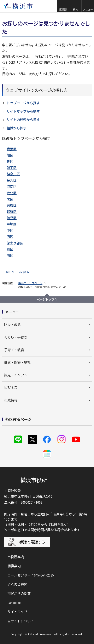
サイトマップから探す (23, 111)
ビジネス (11, 388)
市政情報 (11, 400)
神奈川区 (13, 174)
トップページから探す (23, 103)
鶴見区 (12, 218)
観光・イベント (16, 375)
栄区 (10, 199)
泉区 (10, 162)
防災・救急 (12, 325)
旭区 (10, 155)
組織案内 (14, 566)
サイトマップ (17, 612)
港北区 (12, 193)
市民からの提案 (19, 594)
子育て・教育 (14, 350)
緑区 (10, 249)
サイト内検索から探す (23, 120)
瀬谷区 (12, 205)
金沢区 (12, 180)
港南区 (12, 187)
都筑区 (12, 212)
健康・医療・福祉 (17, 362)
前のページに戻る (17, 272)
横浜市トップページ (30, 283)
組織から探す (17, 128)
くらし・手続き (16, 337)
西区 (10, 237)
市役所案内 (16, 557)
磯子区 (12, 168)
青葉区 (12, 149)
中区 (10, 231)
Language (14, 603)
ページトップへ (47, 300)
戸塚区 (12, 224)
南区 (10, 256)
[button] (63, 6)
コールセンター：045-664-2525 (31, 575)
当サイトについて (21, 621)
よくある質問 (17, 584)
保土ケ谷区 (15, 243)
